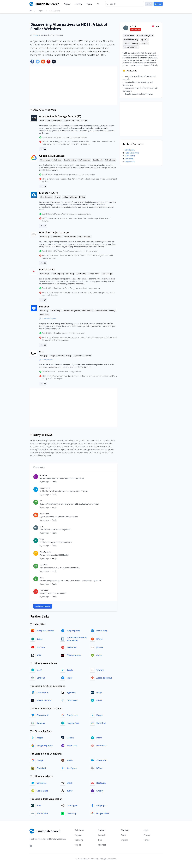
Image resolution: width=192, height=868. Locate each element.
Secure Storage (82, 120)
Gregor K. (37, 35)
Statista (70, 738)
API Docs (102, 845)
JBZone (100, 647)
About (124, 835)
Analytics (144, 43)
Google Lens (72, 715)
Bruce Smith (45, 514)
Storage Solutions (70, 237)
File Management (84, 160)
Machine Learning (131, 39)
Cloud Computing (70, 160)
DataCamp (72, 813)
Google (40, 760)
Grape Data (72, 746)
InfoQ (99, 738)
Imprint (124, 840)
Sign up (158, 4)
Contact (101, 835)
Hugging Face (73, 723)
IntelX (39, 670)
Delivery (88, 356)
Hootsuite (101, 783)
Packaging (44, 356)
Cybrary (100, 670)
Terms (147, 840)
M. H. (42, 526)
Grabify (100, 791)
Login (149, 4)
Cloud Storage (45, 120)
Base (39, 806)
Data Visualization (131, 47)
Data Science (55, 11)
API (98, 4)
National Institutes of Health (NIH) (77, 639)
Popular (67, 4)
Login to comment (43, 606)
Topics (89, 4)
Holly (42, 539)
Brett (42, 578)
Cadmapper (72, 806)
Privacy (147, 835)
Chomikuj (41, 768)
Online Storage (69, 120)
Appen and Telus (104, 678)
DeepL (99, 693)
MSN (39, 655)
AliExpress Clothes (45, 631)
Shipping (61, 356)
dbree (99, 655)
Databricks (101, 746)
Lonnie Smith (45, 488)
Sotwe (40, 639)
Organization (78, 356)
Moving (69, 356)
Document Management (71, 311)
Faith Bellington (46, 552)
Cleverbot (101, 723)
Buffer (70, 791)
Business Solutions (100, 311)
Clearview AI (72, 700)
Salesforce (101, 760)
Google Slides (103, 813)
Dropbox (44, 307)
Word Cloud (42, 813)
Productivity (44, 315)
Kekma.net (72, 647)
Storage (52, 356)
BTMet (99, 639)
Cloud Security (98, 160)
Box (41, 351)
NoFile (70, 760)
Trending (78, 4)
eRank (70, 783)
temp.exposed (73, 631)
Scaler (69, 678)
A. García (43, 475)
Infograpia (101, 806)
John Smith (44, 590)
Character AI (43, 693)
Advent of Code (44, 700)
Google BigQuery (45, 746)
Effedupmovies (74, 655)
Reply (54, 482)
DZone (99, 768)
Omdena (41, 678)
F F (41, 501)
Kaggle (70, 670)
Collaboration (87, 311)
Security (58, 197)
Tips (100, 840)
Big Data (82, 197)
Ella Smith (44, 565)
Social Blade (42, 791)
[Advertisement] (74, 86)
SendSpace (72, 768)
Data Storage (57, 120)
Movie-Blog (102, 631)
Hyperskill (71, 693)
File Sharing (70, 274)
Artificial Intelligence (70, 197)
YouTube (41, 647)
